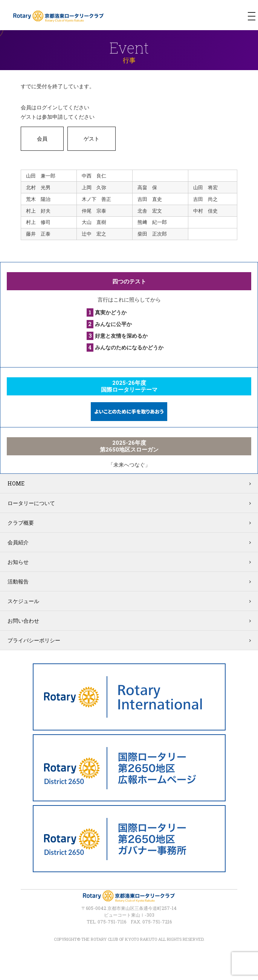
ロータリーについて (31, 503)
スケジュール (23, 601)
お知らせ (18, 562)
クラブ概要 (21, 523)
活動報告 (18, 581)
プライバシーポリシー (34, 640)
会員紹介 (18, 542)
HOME (16, 483)
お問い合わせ (23, 621)
